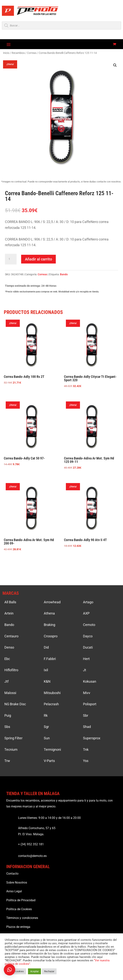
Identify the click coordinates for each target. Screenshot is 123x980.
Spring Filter (13, 738)
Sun (47, 738)
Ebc (7, 659)
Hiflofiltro (11, 670)
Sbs (7, 727)
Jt (85, 670)
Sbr (86, 715)
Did (46, 647)
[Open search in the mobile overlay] (61, 25)
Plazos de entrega (18, 927)
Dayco (88, 636)
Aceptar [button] (34, 971)
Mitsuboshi (52, 693)
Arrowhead (52, 602)
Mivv (87, 693)
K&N (47, 681)
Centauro (11, 636)
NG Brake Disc (15, 704)
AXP (86, 613)
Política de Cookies (19, 909)
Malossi (10, 693)
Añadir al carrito (38, 259)
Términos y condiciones (22, 918)
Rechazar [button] (49, 971)
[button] (115, 65)
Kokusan (90, 681)
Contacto (12, 874)
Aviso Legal (14, 891)
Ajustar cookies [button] (15, 971)
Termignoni (52, 750)
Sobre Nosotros (17, 882)
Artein (9, 613)
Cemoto (89, 625)
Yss (86, 761)
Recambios (18, 53)
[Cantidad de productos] (11, 259)
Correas (32, 53)
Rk (46, 715)
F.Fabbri (50, 659)
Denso (9, 647)
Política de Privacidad (21, 900)
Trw (7, 761)
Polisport (90, 704)
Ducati (88, 647)
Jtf (6, 681)
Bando (64, 274)
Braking (50, 625)
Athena (49, 613)
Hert (86, 659)
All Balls (10, 602)
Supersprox (92, 738)
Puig (8, 715)
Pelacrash (51, 704)
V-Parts (49, 761)
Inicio (6, 53)
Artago (88, 602)
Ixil (46, 670)
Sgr (46, 727)
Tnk (86, 750)
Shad (87, 727)
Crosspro (51, 636)
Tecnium (11, 750)
